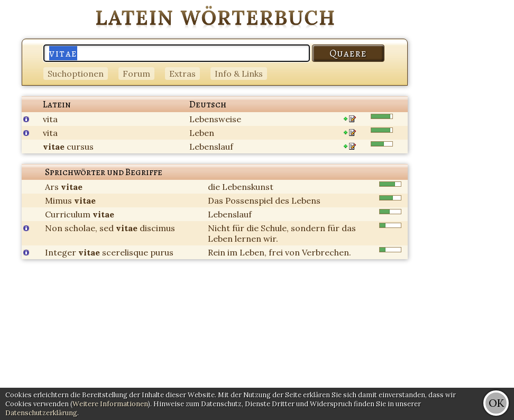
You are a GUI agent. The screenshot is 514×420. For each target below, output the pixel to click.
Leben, (253, 252)
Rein (217, 252)
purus (162, 252)
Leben (202, 133)
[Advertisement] (472, 159)
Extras (182, 74)
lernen (248, 239)
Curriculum (68, 214)
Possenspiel (249, 200)
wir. (271, 239)
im (232, 252)
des (282, 200)
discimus (157, 228)
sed (107, 228)
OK (496, 403)
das (349, 228)
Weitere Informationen (110, 404)
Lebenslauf (211, 147)
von (292, 252)
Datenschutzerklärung (41, 413)
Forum (136, 74)
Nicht (219, 228)
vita (50, 119)
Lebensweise (215, 119)
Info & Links (239, 74)
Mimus (58, 200)
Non (54, 228)
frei (276, 252)
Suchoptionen (76, 74)
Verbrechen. (327, 252)
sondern (308, 228)
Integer (61, 252)
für (238, 228)
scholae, (81, 228)
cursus (80, 147)
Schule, (275, 228)
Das (215, 200)
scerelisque (125, 252)
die (214, 187)
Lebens (306, 200)
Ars (52, 187)
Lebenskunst (248, 187)
